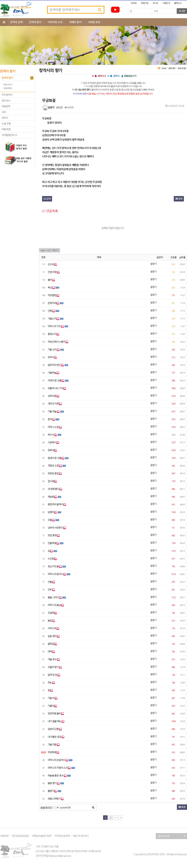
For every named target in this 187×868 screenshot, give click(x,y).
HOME (134, 3)
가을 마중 (52, 745)
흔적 (50, 419)
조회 (173, 257)
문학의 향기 (35, 22)
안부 (50, 590)
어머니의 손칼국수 (57, 760)
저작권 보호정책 (62, 836)
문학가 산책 (16, 22)
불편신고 (178, 3)
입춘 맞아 (52, 636)
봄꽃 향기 (52, 783)
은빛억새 (52, 303)
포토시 (5, 118)
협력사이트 (172, 836)
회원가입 (145, 3)
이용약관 (4, 836)
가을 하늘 (52, 411)
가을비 (51, 706)
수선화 (51, 559)
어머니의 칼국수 (56, 574)
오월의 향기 (53, 667)
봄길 (50, 621)
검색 (47, 199)
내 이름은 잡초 (55, 737)
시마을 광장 (94, 22)
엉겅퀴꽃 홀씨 (55, 713)
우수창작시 (7, 95)
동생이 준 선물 (55, 458)
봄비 (50, 280)
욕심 (50, 287)
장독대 (51, 450)
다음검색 (121, 818)
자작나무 (52, 628)
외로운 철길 (53, 473)
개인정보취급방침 (20, 836)
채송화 (51, 497)
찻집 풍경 (52, 535)
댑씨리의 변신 (55, 365)
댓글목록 (50, 211)
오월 (50, 520)
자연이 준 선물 (55, 380)
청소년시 (6, 101)
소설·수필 (6, 124)
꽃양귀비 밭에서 (56, 504)
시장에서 (52, 442)
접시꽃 (51, 481)
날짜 (182, 257)
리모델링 (52, 295)
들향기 (51, 107)
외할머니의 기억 (56, 388)
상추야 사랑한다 (56, 528)
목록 (179, 199)
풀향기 (51, 791)
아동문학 (6, 106)
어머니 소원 (53, 427)
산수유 (51, 264)
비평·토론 (6, 129)
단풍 (50, 311)
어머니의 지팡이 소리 (58, 768)
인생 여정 (52, 272)
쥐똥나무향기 (54, 799)
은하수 (51, 357)
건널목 (51, 613)
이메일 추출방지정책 (42, 836)
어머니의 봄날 (55, 605)
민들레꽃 (52, 543)
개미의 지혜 (53, 404)
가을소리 (52, 319)
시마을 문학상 (7, 88)
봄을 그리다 (53, 597)
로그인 (155, 3)
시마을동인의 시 (9, 135)
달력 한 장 (53, 675)
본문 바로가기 (0, 0)
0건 (60, 107)
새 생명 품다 (54, 489)
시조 (4, 112)
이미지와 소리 (55, 22)
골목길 (51, 644)
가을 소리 (52, 350)
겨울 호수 (52, 659)
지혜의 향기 (75, 22)
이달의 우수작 (7, 85)
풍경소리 (52, 334)
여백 (50, 652)
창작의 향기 (7, 78)
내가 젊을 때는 (55, 721)
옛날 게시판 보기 (81, 836)
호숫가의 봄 (53, 566)
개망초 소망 (53, 466)
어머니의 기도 (55, 326)
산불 (50, 582)
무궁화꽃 (52, 752)
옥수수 (51, 435)
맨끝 (116, 818)
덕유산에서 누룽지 (57, 342)
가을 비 (51, 698)
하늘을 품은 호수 (56, 776)
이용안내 (166, 3)
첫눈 (50, 682)
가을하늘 (52, 373)
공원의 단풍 (53, 729)
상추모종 (52, 396)
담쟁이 (51, 512)
